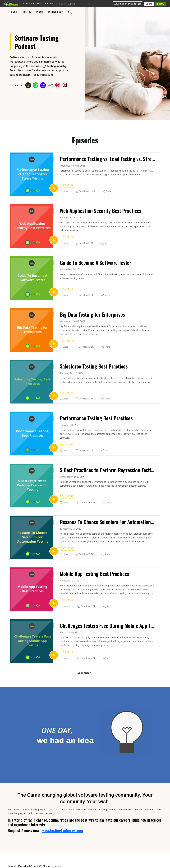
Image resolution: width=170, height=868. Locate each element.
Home (14, 12)
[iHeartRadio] (58, 85)
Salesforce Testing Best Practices (94, 366)
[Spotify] (36, 85)
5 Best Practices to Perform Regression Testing (108, 470)
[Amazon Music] (43, 85)
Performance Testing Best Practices (96, 418)
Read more (67, 185)
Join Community (56, 12)
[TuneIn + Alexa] (50, 85)
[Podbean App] (28, 85)
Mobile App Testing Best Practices (94, 574)
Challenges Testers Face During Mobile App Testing (108, 626)
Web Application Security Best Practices (101, 211)
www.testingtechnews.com (63, 830)
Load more (85, 673)
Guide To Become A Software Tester (96, 263)
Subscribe (27, 12)
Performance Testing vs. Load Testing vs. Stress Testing (108, 159)
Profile (40, 12)
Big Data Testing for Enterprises (92, 314)
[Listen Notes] (65, 85)
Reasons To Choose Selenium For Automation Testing (108, 522)
